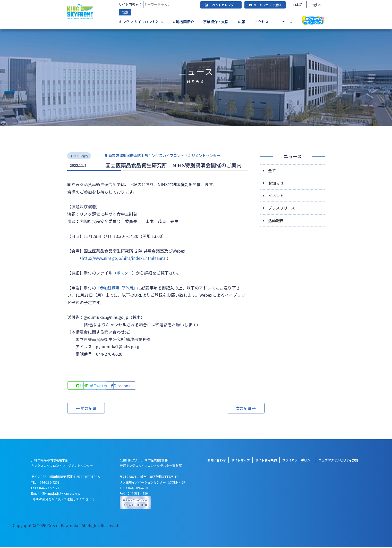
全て (272, 170)
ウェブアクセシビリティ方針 (338, 460)
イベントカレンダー (221, 5)
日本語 (298, 5)
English (316, 5)
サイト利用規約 (266, 460)
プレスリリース (282, 209)
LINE (83, 386)
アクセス (262, 22)
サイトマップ (241, 460)
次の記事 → (228, 409)
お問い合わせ (217, 460)
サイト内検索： (130, 5)
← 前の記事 (87, 409)
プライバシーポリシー (298, 460)
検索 (125, 13)
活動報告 (276, 221)
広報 (242, 22)
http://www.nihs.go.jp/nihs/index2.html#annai (126, 258)
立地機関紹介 (183, 22)
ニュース (285, 22)
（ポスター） (125, 273)
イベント (276, 196)
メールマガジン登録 (265, 5)
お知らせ (276, 183)
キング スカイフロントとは (141, 22)
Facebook (152, 386)
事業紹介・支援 (216, 22)
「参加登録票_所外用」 (118, 288)
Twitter (118, 386)
